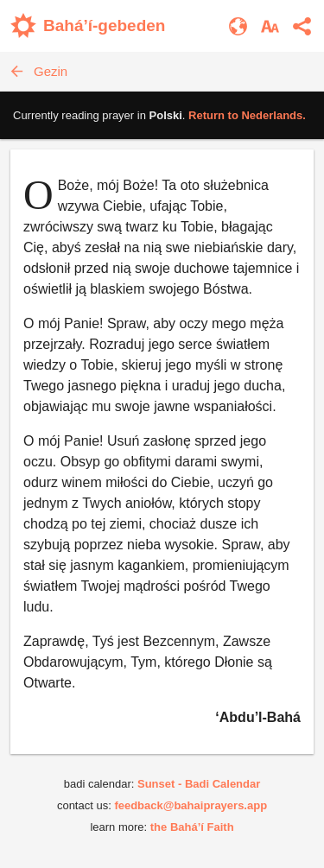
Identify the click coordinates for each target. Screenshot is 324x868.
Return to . (247, 115)
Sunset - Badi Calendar (199, 784)
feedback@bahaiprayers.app (191, 805)
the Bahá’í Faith (192, 827)
